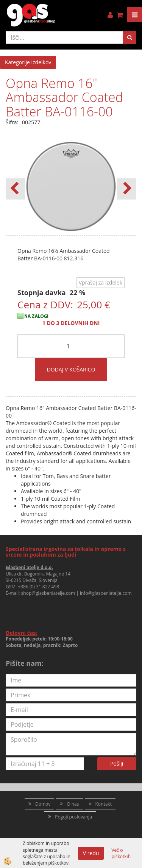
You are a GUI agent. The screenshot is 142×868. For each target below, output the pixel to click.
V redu (91, 853)
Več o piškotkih (121, 853)
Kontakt (104, 804)
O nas (73, 804)
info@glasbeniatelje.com (106, 593)
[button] (127, 189)
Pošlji (117, 764)
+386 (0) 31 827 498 (38, 587)
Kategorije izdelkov (28, 62)
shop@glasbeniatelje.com (48, 593)
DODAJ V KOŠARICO (71, 369)
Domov (43, 804)
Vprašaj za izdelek (101, 282)
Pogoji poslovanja (73, 817)
